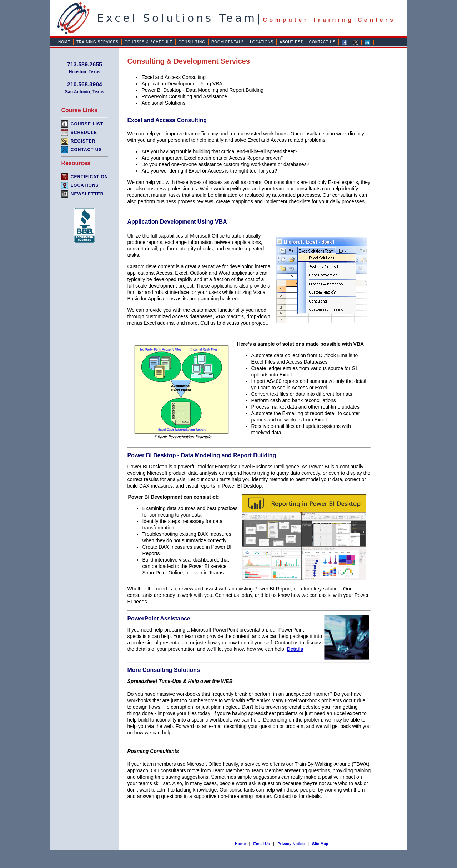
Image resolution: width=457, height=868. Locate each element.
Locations (262, 42)
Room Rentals (228, 42)
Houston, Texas (85, 72)
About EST (291, 42)
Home (64, 42)
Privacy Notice (291, 844)
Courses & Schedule (149, 42)
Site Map (320, 844)
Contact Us (322, 42)
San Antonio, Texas (85, 92)
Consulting (192, 42)
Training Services (97, 42)
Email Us (262, 844)
